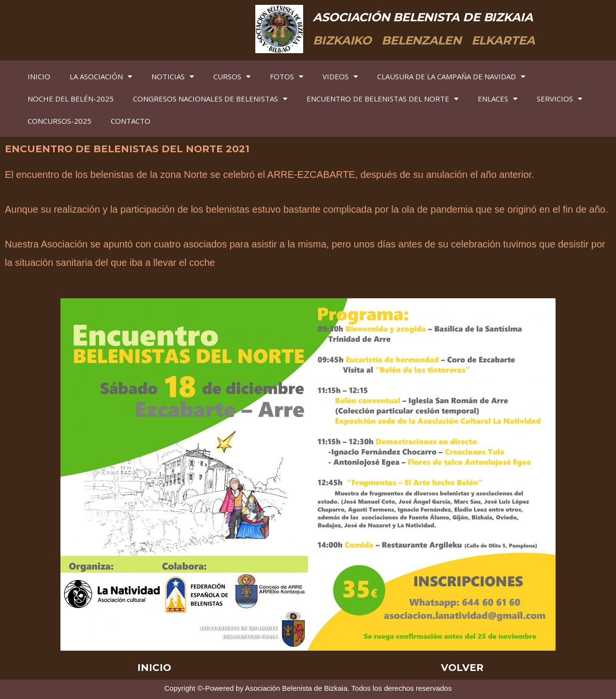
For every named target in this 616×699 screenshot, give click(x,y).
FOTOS (286, 77)
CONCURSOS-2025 (59, 121)
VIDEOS (340, 77)
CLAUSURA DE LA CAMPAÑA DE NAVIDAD (451, 77)
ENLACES (498, 99)
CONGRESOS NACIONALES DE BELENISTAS (210, 99)
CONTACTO (131, 121)
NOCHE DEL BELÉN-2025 (71, 99)
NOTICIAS (173, 77)
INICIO (39, 76)
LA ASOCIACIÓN (101, 77)
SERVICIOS (559, 99)
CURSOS (232, 77)
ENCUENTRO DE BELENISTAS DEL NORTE (382, 99)
